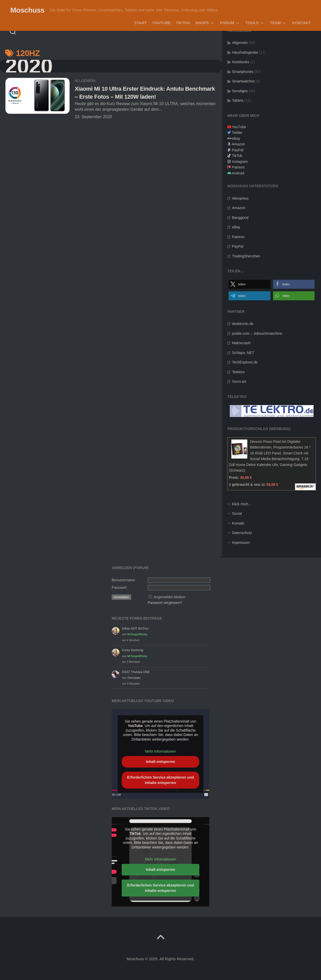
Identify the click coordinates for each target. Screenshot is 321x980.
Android (238, 173)
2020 (29, 66)
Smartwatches (243, 81)
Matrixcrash (241, 343)
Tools (252, 23)
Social (237, 514)
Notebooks (240, 62)
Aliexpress (240, 198)
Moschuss (27, 10)
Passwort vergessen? (165, 603)
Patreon (238, 167)
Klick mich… (242, 504)
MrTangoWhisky (137, 634)
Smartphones (243, 72)
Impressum (241, 543)
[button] (249, 284)
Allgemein (85, 81)
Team (275, 23)
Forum (227, 23)
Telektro (238, 372)
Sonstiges (240, 91)
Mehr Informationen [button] (160, 752)
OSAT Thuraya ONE (136, 672)
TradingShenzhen (246, 256)
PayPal (238, 150)
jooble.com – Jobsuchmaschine (257, 333)
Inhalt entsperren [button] (160, 762)
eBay (236, 138)
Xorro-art (239, 381)
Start (141, 23)
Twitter (237, 133)
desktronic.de (243, 324)
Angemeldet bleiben (169, 597)
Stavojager (134, 678)
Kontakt (301, 23)
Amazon (238, 144)
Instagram (240, 162)
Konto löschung (133, 650)
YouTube (161, 23)
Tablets (238, 100)
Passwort (119, 587)
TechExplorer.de (245, 362)
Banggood (240, 218)
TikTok (183, 23)
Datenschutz (242, 533)
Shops (202, 23)
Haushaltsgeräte (245, 52)
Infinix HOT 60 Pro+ (136, 629)
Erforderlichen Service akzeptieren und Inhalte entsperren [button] (160, 780)
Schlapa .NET (243, 353)
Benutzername (123, 580)
